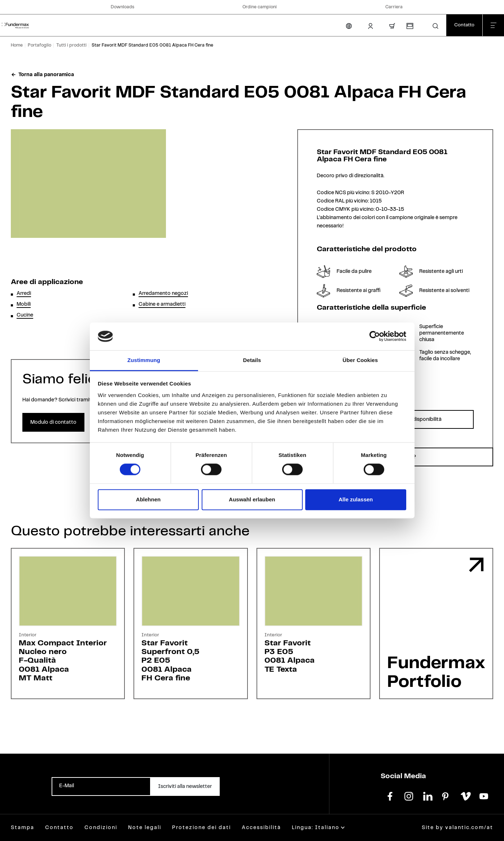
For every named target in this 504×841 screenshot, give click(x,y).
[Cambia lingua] (349, 26)
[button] (435, 26)
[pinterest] (446, 796)
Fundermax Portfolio (436, 672)
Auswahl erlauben (252, 499)
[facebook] (390, 796)
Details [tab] (252, 360)
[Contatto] (464, 25)
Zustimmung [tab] (144, 360)
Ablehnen (148, 499)
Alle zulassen (356, 499)
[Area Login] (371, 26)
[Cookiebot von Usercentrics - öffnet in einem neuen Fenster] (375, 336)
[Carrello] (392, 26)
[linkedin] (428, 796)
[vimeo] (465, 796)
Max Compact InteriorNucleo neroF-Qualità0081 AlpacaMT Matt (63, 661)
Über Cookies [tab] (360, 360)
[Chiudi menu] (493, 25)
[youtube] (484, 796)
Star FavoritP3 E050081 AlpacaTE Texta (290, 656)
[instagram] (409, 796)
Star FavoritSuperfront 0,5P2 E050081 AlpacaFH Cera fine (170, 661)
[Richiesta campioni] (409, 26)
